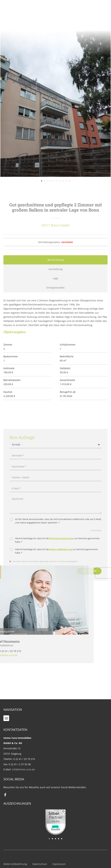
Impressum (59, 864)
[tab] (56, 302)
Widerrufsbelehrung (15, 864)
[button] (6, 718)
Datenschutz (40, 864)
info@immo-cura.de (23, 769)
